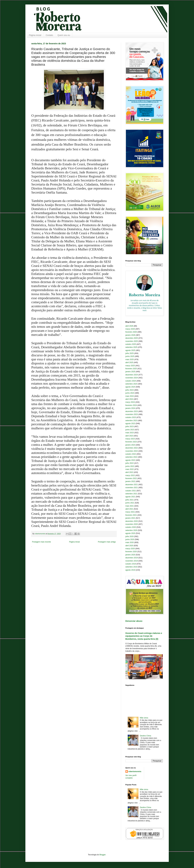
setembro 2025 (131, 347)
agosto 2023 (130, 424)
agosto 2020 (130, 533)
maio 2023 (130, 433)
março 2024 (130, 402)
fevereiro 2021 (131, 515)
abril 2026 (129, 326)
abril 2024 (129, 399)
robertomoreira (135, 772)
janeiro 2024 (130, 408)
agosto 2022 (130, 460)
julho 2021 (130, 500)
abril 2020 (129, 546)
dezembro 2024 (132, 375)
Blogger (103, 855)
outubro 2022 (131, 454)
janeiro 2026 (130, 335)
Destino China (145, 736)
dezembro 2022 (132, 448)
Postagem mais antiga (107, 542)
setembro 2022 (131, 457)
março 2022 (130, 475)
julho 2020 (130, 536)
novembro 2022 (132, 451)
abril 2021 (129, 509)
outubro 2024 (131, 381)
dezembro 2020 (132, 521)
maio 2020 (130, 542)
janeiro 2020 (130, 555)
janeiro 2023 (130, 445)
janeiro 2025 (130, 372)
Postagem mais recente (42, 542)
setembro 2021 (131, 494)
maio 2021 (130, 506)
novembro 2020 (132, 524)
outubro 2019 (131, 564)
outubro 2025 (131, 344)
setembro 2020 (131, 530)
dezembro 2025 (132, 338)
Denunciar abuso (134, 621)
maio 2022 (130, 469)
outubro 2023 (131, 417)
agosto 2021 (130, 497)
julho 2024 (130, 390)
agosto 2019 (130, 570)
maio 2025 (130, 359)
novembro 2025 (132, 341)
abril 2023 (129, 436)
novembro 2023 (132, 414)
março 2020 (130, 549)
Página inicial (35, 35)
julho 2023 (130, 427)
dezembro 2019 (132, 558)
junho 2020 (130, 539)
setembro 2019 (131, 567)
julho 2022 (130, 463)
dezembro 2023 (132, 411)
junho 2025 (130, 356)
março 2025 (130, 366)
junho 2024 (130, 393)
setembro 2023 (131, 421)
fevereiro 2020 (131, 552)
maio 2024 (130, 396)
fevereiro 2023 (131, 442)
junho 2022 (130, 466)
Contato (49, 35)
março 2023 (130, 439)
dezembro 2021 (132, 485)
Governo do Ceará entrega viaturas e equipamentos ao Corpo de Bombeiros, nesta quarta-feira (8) (144, 636)
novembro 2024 (132, 378)
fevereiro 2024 (131, 405)
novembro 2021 (132, 488)
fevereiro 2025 (131, 369)
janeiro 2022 (130, 481)
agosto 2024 (130, 387)
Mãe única (144, 718)
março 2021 (130, 512)
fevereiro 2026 (131, 332)
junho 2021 (130, 503)
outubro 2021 (131, 491)
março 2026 (130, 329)
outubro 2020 (131, 527)
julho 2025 (130, 353)
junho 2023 (130, 430)
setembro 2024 (131, 384)
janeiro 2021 (130, 518)
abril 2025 (129, 362)
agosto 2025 (130, 350)
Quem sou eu (64, 35)
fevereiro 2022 (131, 478)
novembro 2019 (132, 561)
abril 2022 (129, 472)
